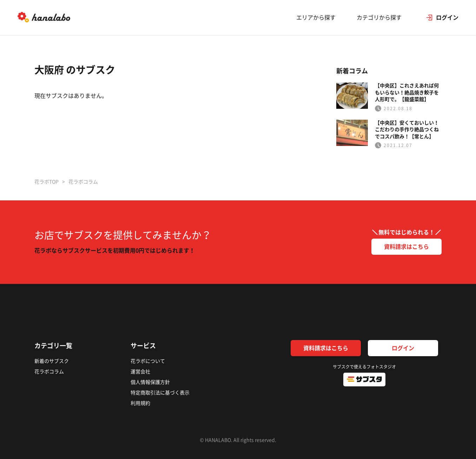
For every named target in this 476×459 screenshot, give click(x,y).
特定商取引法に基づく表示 (160, 393)
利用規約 (140, 403)
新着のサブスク (52, 361)
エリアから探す (316, 18)
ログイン (403, 348)
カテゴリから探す (379, 18)
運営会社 (140, 372)
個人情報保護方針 (150, 382)
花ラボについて (148, 361)
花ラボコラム (49, 372)
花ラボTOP (47, 182)
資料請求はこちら (406, 247)
